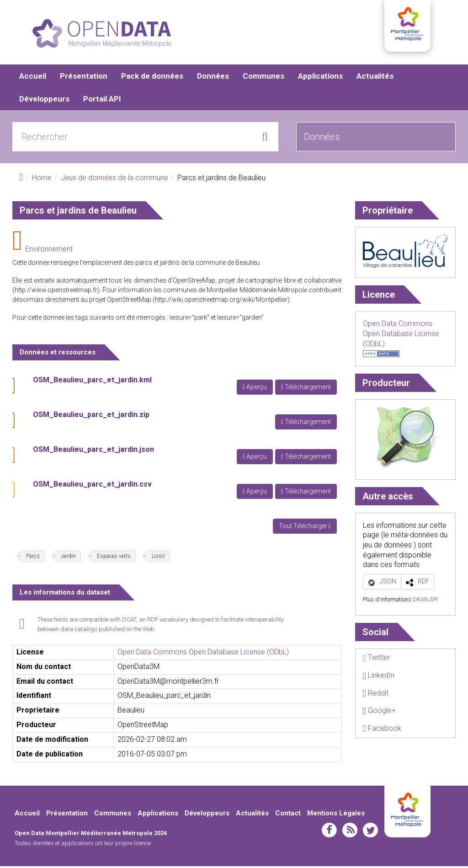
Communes (263, 78)
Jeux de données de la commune (114, 179)
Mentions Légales (336, 815)
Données (213, 78)
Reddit (375, 695)
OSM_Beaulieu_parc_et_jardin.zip (91, 416)
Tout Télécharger (305, 528)
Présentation (84, 78)
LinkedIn (378, 677)
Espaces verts (114, 558)
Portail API (102, 101)
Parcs (33, 558)
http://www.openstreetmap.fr (56, 292)
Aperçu (255, 389)
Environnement (49, 251)
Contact (288, 815)
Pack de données (152, 78)
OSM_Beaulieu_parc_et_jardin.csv (92, 486)
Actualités (375, 78)
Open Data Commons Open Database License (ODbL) (203, 654)
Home (42, 179)
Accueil (33, 78)
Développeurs (44, 101)
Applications (320, 78)
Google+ (379, 712)
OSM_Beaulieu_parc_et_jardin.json (93, 451)
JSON (388, 583)
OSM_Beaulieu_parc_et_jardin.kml (92, 382)
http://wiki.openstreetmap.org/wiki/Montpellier (221, 301)
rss (350, 832)
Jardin (68, 558)
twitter (370, 832)
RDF (424, 583)
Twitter (376, 659)
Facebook (382, 730)
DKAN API (425, 601)
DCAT (129, 621)
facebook (329, 832)
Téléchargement (306, 389)
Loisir (158, 558)
